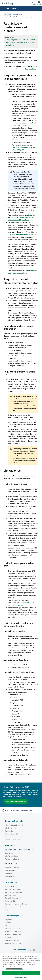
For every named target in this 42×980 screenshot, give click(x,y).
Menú (39, 4)
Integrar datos (18, 14)
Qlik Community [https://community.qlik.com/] (19, 950)
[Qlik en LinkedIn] (34, 950)
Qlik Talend (9, 853)
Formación (9, 831)
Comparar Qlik (10, 901)
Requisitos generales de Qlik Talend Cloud (20, 40)
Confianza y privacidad (13, 892)
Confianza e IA (10, 895)
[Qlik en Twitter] (30, 950)
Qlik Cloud (11, 9)
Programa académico (13, 931)
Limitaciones (10, 45)
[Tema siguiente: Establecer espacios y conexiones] (31, 810)
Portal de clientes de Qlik (14, 837)
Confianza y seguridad (13, 889)
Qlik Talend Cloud (12, 856)
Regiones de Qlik (11, 910)
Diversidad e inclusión (13, 929)
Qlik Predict (9, 873)
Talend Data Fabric (12, 859)
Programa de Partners (13, 934)
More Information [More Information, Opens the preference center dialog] (21, 977)
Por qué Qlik (10, 886)
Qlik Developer (11, 828)
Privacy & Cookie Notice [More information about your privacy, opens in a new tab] (14, 969)
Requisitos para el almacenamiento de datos (21, 42)
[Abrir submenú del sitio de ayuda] (3, 9)
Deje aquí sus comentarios (16, 801)
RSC (7, 926)
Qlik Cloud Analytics (12, 868)
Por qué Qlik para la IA (13, 898)
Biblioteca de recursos (13, 840)
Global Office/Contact (13, 943)
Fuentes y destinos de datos (16, 907)
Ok (21, 973)
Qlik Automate (10, 876)
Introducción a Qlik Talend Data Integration (17, 17)
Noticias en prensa (12, 940)
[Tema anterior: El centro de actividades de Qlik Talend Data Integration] (11, 810)
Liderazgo (9, 923)
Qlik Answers (10, 871)
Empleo (8, 937)
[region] (21, 967)
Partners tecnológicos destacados (18, 904)
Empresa (8, 920)
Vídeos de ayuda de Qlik (14, 825)
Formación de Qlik (12, 834)
